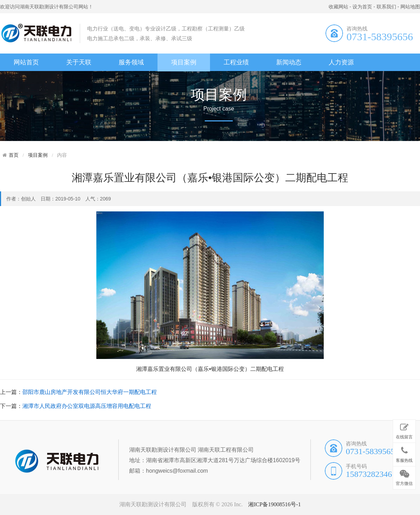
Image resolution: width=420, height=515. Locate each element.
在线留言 (404, 430)
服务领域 (131, 62)
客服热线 (404, 453)
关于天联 (79, 62)
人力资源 (341, 62)
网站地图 (410, 7)
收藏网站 (338, 7)
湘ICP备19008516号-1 (274, 504)
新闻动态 (289, 62)
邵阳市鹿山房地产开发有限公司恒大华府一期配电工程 (90, 392)
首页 (14, 155)
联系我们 (386, 7)
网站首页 (26, 62)
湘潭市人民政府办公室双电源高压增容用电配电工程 (87, 406)
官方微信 (404, 477)
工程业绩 (236, 62)
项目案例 (184, 62)
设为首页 (362, 7)
